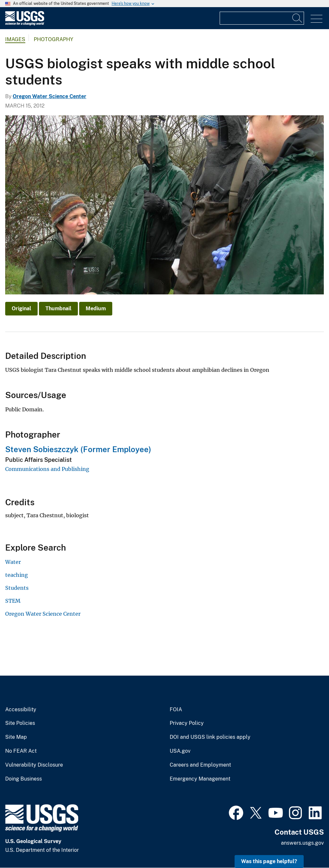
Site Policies (20, 723)
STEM (13, 601)
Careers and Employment (200, 765)
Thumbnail (58, 308)
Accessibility (21, 710)
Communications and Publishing (47, 469)
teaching (17, 575)
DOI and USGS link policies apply (210, 737)
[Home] (25, 24)
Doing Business (24, 779)
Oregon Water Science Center (49, 96)
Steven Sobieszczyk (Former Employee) (78, 449)
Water (13, 562)
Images (15, 39)
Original (21, 308)
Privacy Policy (187, 723)
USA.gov (180, 751)
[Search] (298, 18)
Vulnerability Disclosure (34, 765)
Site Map (16, 737)
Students (17, 588)
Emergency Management (200, 779)
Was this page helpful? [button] (269, 861)
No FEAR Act (21, 751)
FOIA (176, 710)
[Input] (262, 18)
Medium (96, 308)
